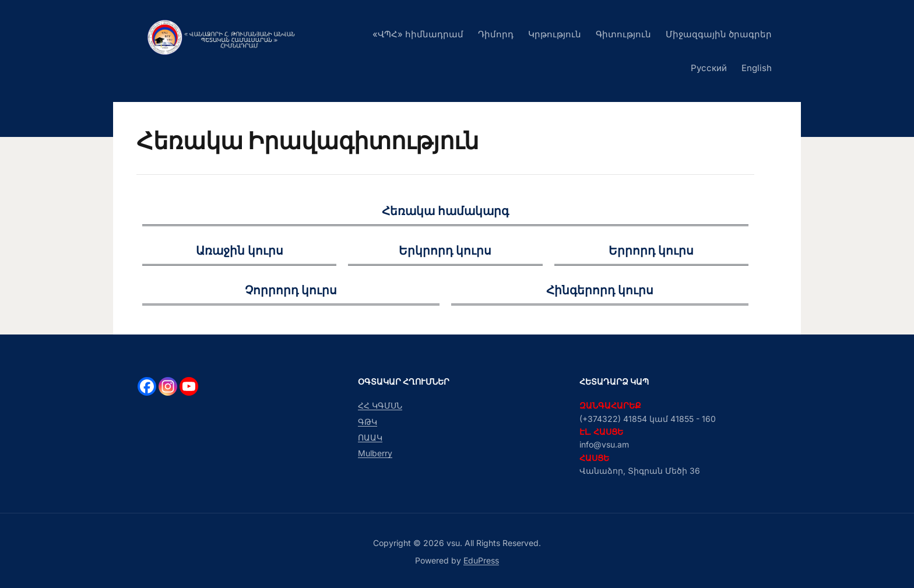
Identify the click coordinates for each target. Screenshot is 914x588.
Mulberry (375, 453)
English (757, 68)
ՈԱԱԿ (370, 437)
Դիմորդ (496, 34)
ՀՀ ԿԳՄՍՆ (380, 405)
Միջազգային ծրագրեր (719, 34)
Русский (709, 68)
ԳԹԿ (368, 422)
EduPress (481, 560)
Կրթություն (555, 34)
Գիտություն (623, 34)
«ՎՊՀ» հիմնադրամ (418, 34)
